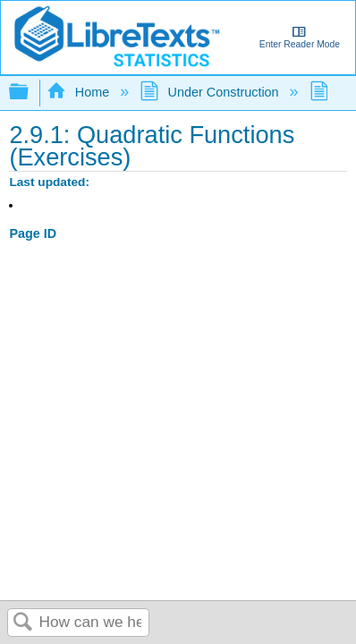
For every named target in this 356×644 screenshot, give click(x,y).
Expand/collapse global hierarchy (30, 93)
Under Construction (211, 92)
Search (23, 623)
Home (80, 92)
